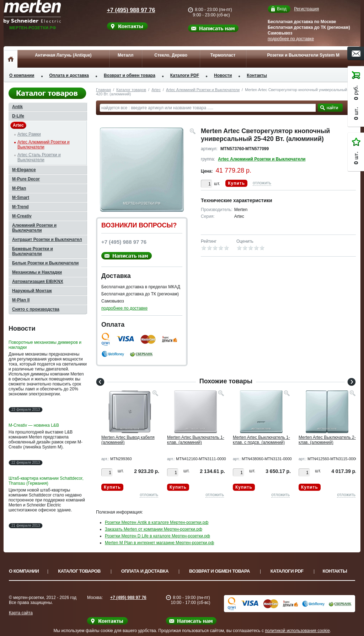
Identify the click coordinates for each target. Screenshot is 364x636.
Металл (125, 55)
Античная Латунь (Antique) (63, 55)
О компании (22, 75)
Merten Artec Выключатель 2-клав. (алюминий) (327, 440)
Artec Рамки (29, 134)
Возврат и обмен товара (130, 75)
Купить (236, 183)
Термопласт (223, 55)
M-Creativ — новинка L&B (34, 425)
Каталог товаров (131, 90)
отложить (262, 183)
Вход (282, 9)
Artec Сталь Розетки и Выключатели (39, 157)
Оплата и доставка (69, 75)
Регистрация (306, 9)
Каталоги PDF (185, 75)
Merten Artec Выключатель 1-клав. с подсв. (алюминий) (261, 440)
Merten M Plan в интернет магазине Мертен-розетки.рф (159, 543)
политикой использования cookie (297, 631)
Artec (156, 90)
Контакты (257, 75)
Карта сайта (21, 613)
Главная (103, 90)
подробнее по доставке (291, 39)
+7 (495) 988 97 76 (124, 10)
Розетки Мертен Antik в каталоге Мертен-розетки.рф (157, 522)
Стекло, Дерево (171, 55)
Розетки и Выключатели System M (303, 55)
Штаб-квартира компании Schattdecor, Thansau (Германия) (46, 481)
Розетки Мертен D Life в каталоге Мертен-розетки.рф (157, 536)
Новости (223, 75)
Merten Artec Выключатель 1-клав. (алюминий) (196, 440)
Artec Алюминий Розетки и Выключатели (203, 90)
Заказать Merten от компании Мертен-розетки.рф (154, 529)
